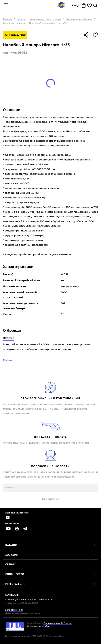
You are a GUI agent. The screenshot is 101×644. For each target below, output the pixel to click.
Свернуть (9, 360)
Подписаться (51, 499)
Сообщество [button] (15, 574)
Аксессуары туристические (46, 19)
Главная (8, 19)
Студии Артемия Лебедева (58, 623)
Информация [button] (15, 584)
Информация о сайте (38, 626)
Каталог (21, 19)
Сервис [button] (10, 564)
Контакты (12, 595)
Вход (76, 5)
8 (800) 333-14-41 (14, 610)
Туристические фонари (79, 19)
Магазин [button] (12, 555)
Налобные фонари (14, 23)
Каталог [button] (11, 545)
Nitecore (8, 338)
